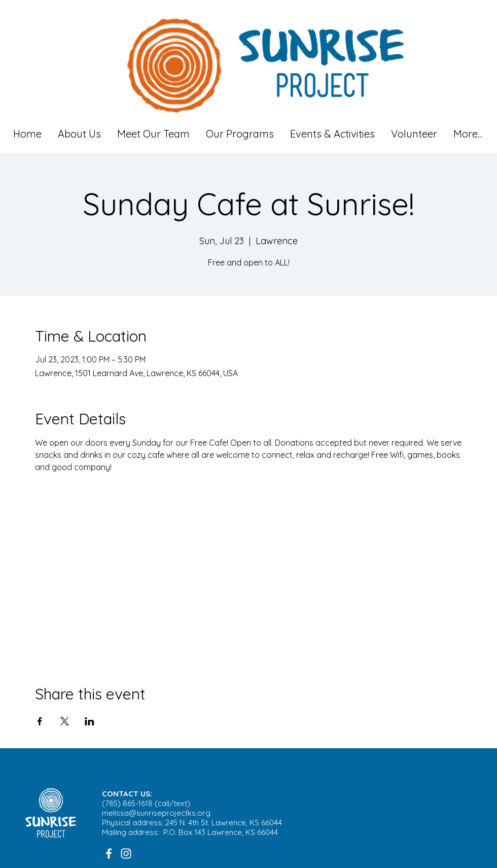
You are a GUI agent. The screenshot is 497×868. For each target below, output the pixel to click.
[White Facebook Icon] (109, 854)
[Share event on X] (65, 721)
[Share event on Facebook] (40, 721)
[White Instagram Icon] (126, 854)
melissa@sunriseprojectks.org (156, 813)
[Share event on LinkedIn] (90, 721)
